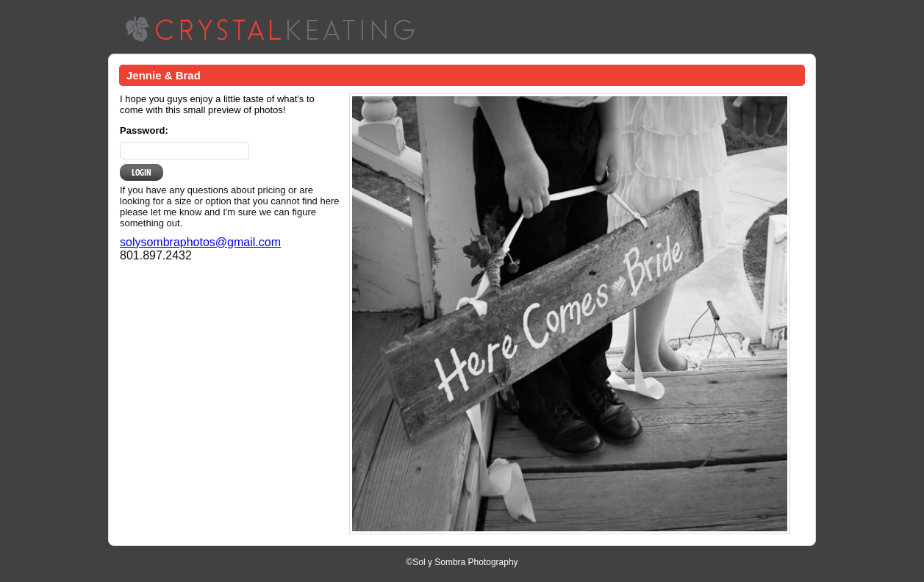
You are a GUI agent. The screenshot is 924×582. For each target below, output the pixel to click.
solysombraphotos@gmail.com (200, 242)
